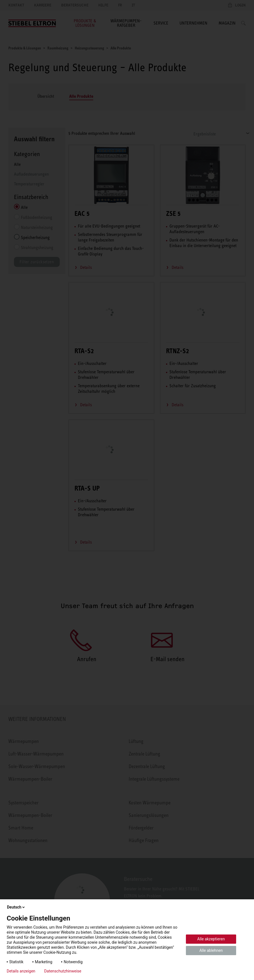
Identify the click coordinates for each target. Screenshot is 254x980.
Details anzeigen (21, 971)
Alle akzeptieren (211, 939)
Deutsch (16, 907)
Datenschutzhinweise (63, 971)
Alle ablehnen (211, 950)
